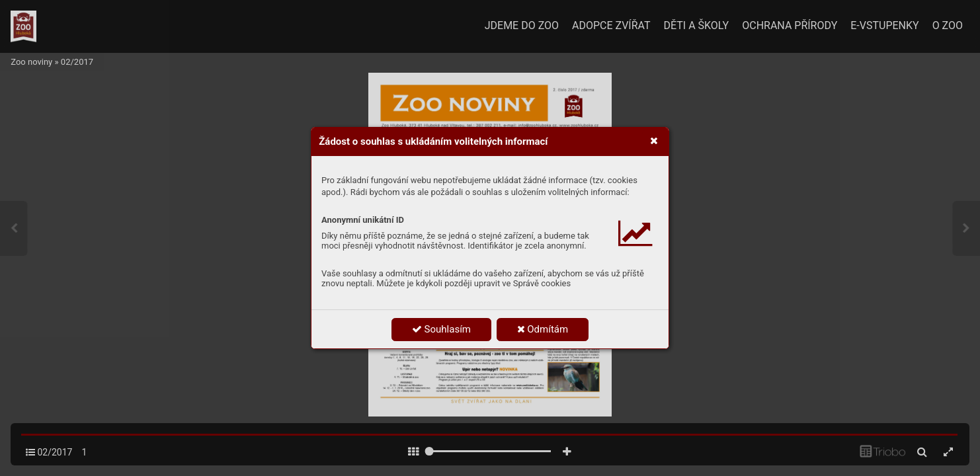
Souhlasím (441, 329)
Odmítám (543, 329)
